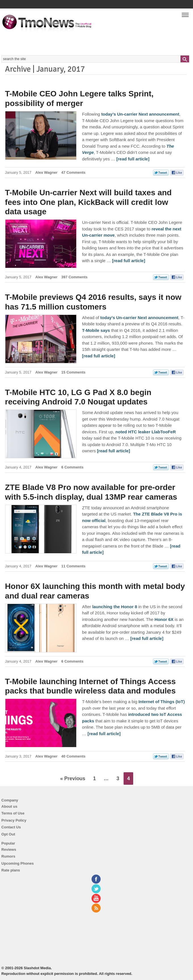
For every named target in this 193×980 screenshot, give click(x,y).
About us (9, 806)
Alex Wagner (46, 172)
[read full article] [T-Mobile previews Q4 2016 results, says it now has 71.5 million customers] (99, 356)
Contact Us (11, 827)
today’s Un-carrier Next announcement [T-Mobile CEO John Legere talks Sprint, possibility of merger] (140, 114)
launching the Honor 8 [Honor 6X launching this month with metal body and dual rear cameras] (114, 607)
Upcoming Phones (18, 863)
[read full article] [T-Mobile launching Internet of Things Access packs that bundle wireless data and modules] (104, 734)
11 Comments (73, 566)
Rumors (8, 856)
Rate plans (11, 870)
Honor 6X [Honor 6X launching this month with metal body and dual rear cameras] (164, 619)
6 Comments (72, 467)
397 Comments (74, 277)
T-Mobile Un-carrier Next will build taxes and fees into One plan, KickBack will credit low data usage (88, 202)
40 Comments (73, 756)
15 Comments (73, 372)
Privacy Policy (14, 820)
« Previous (73, 779)
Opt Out (8, 834)
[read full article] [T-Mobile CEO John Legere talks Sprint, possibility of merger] (133, 159)
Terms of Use (13, 813)
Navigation (185, 17)
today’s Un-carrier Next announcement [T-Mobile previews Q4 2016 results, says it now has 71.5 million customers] (139, 318)
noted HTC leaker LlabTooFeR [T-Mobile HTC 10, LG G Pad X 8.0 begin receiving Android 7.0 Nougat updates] (146, 432)
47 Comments (73, 172)
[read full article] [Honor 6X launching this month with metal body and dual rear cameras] (147, 638)
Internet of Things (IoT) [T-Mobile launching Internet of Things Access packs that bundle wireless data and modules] (162, 702)
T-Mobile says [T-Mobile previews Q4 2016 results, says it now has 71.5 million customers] (96, 330)
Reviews (9, 849)
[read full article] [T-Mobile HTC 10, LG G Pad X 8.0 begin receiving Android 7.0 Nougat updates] (114, 451)
